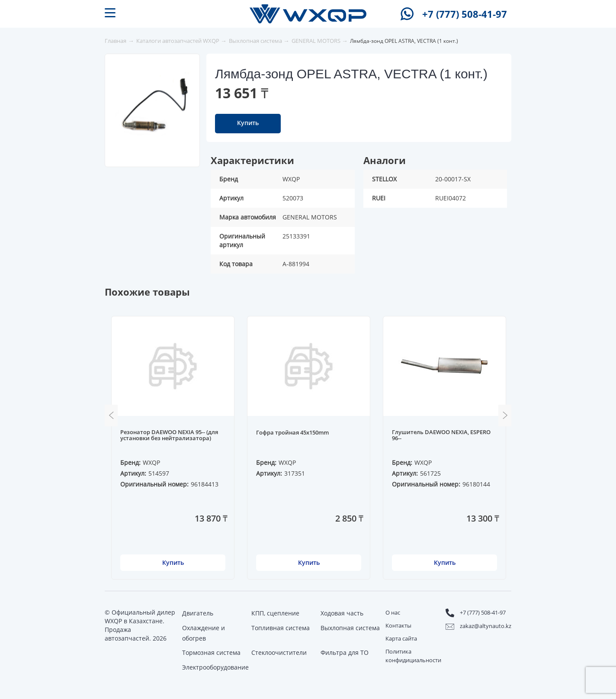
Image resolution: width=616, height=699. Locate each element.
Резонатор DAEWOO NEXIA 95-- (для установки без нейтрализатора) (169, 435)
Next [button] (505, 416)
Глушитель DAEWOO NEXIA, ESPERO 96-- (441, 435)
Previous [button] (111, 416)
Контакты (398, 625)
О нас (393, 612)
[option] (153, 106)
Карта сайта (401, 638)
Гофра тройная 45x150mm (292, 433)
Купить (248, 123)
